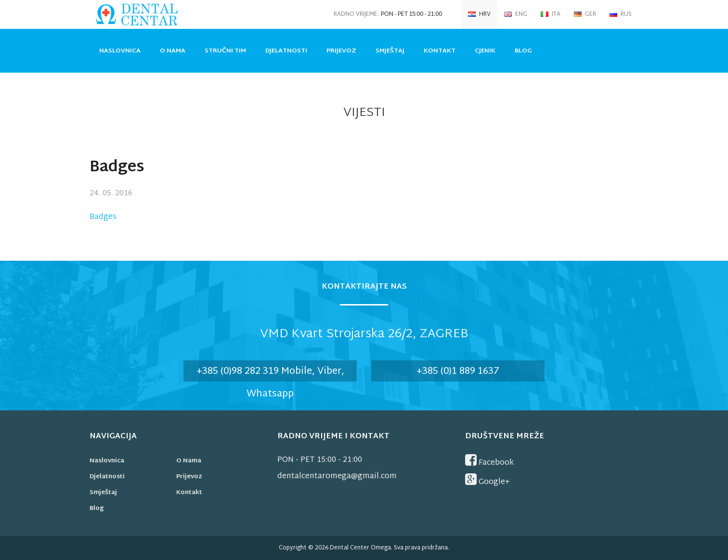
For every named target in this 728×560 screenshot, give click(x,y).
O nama (173, 51)
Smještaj (390, 51)
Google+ (487, 481)
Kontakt (440, 51)
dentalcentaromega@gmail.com (337, 477)
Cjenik (485, 51)
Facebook (489, 462)
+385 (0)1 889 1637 (458, 371)
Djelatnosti (286, 51)
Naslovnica (120, 51)
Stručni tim (225, 51)
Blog (523, 51)
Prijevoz (341, 51)
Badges (103, 217)
